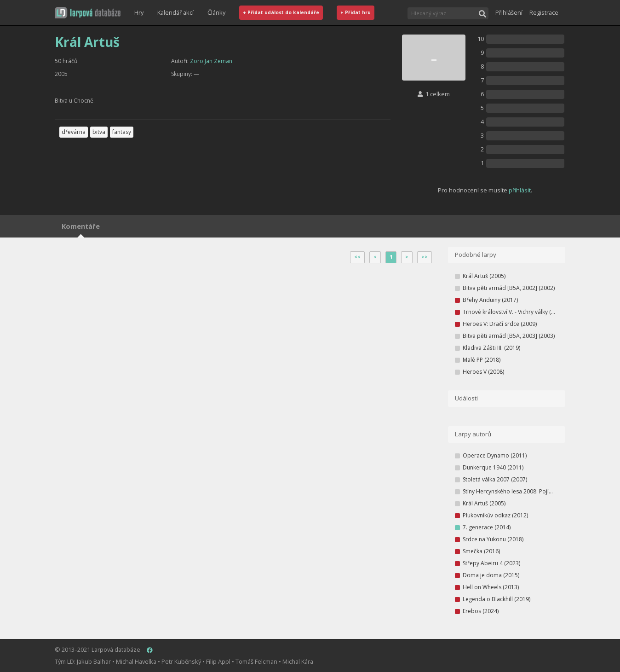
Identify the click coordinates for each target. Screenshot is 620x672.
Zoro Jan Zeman (211, 61)
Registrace (544, 12)
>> (425, 257)
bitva (99, 132)
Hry (139, 12)
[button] (88, 13)
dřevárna (74, 132)
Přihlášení (509, 12)
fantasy (122, 132)
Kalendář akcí (175, 12)
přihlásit (520, 190)
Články (216, 12)
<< (357, 257)
